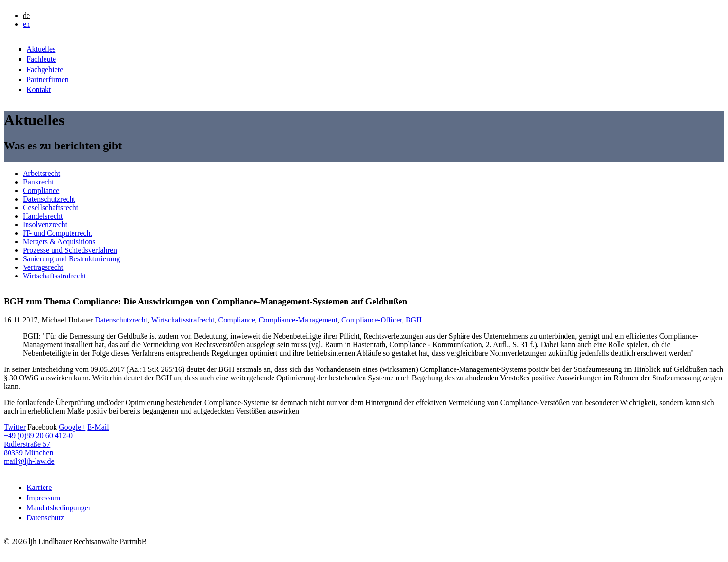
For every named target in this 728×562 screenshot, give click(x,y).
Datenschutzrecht (49, 199)
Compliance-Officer (372, 320)
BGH (414, 320)
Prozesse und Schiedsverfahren (70, 250)
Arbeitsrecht (41, 173)
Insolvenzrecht (45, 225)
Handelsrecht (43, 216)
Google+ (72, 427)
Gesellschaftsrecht (50, 207)
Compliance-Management (298, 320)
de (26, 15)
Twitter (15, 427)
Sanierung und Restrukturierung (71, 259)
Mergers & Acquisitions (59, 242)
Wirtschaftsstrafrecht (55, 276)
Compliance (41, 190)
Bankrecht (38, 182)
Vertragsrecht (43, 267)
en (26, 24)
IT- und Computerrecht (58, 233)
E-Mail (98, 427)
